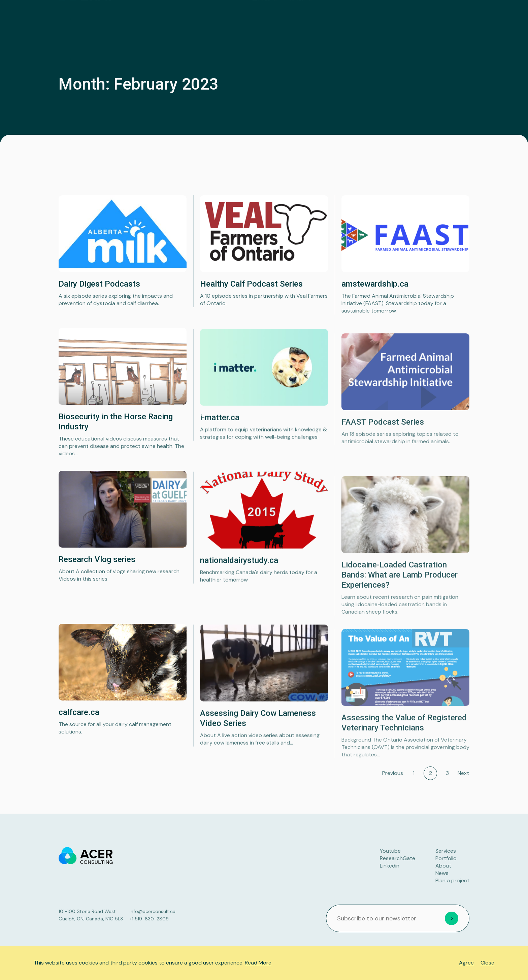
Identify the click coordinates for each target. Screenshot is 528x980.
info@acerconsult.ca (153, 911)
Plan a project (445, 17)
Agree (466, 963)
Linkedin (390, 866)
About (342, 17)
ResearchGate (398, 858)
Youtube (390, 851)
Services (305, 17)
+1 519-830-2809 (149, 919)
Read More (258, 963)
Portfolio (380, 17)
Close (487, 963)
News (409, 17)
